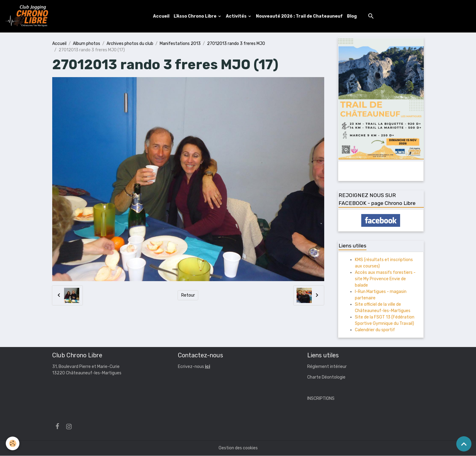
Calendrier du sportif (375, 330)
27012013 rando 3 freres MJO (236, 44)
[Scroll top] (464, 444)
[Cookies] (13, 443)
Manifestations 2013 (180, 44)
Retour (188, 296)
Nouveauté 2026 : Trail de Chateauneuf (300, 16)
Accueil (161, 16)
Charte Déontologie (326, 378)
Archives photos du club (130, 44)
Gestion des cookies (238, 448)
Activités (237, 16)
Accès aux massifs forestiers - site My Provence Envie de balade (385, 279)
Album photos (87, 44)
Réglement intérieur (327, 367)
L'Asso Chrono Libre (196, 16)
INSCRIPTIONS (321, 399)
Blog (352, 16)
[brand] (28, 16)
